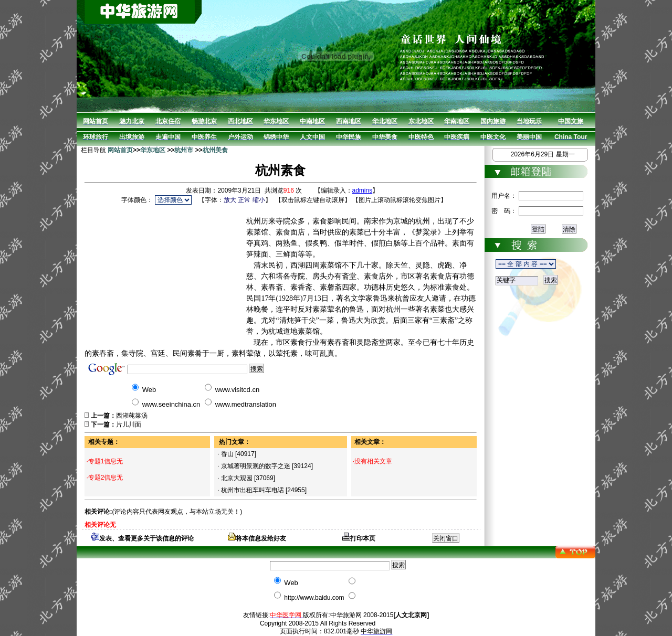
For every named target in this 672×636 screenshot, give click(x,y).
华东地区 (153, 150)
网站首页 (120, 150)
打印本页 (359, 538)
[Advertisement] (165, 272)
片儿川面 (129, 425)
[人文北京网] (411, 615)
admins (363, 190)
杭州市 (184, 150)
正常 (244, 200)
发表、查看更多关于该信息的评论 (143, 538)
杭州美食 (215, 150)
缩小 (259, 200)
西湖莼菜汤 (132, 416)
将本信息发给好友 (257, 538)
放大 (230, 200)
